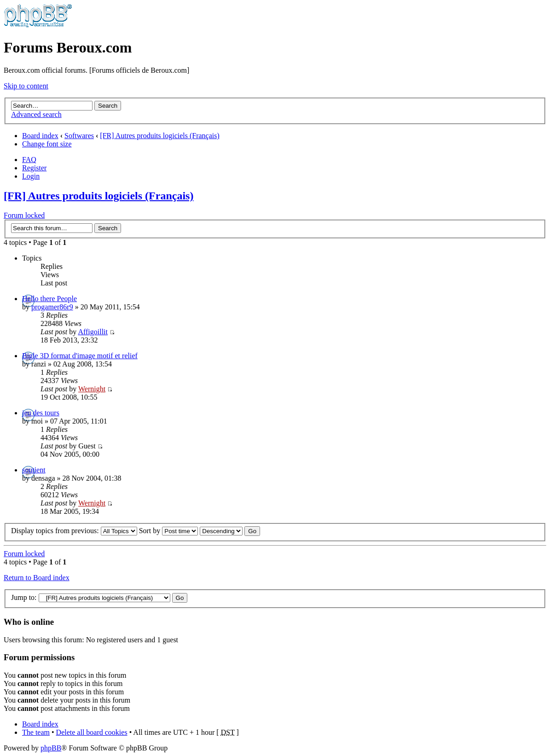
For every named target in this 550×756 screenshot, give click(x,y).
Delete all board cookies (92, 732)
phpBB (51, 748)
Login (31, 176)
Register (34, 168)
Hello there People (49, 299)
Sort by (169, 531)
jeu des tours (41, 413)
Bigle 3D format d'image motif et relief (80, 356)
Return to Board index (37, 578)
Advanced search (36, 114)
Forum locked (24, 215)
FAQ (29, 160)
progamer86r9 (52, 307)
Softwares (79, 136)
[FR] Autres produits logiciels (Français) (160, 136)
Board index (40, 136)
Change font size (47, 144)
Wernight (92, 389)
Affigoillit (93, 332)
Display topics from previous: (74, 531)
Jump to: (24, 597)
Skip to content (26, 86)
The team (36, 732)
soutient (34, 470)
